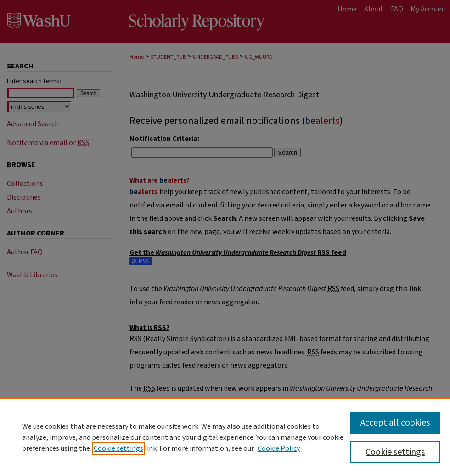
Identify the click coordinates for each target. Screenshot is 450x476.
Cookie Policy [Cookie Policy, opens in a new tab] (279, 448)
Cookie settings (118, 448)
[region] (225, 437)
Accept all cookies (395, 423)
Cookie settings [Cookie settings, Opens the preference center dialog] (395, 452)
